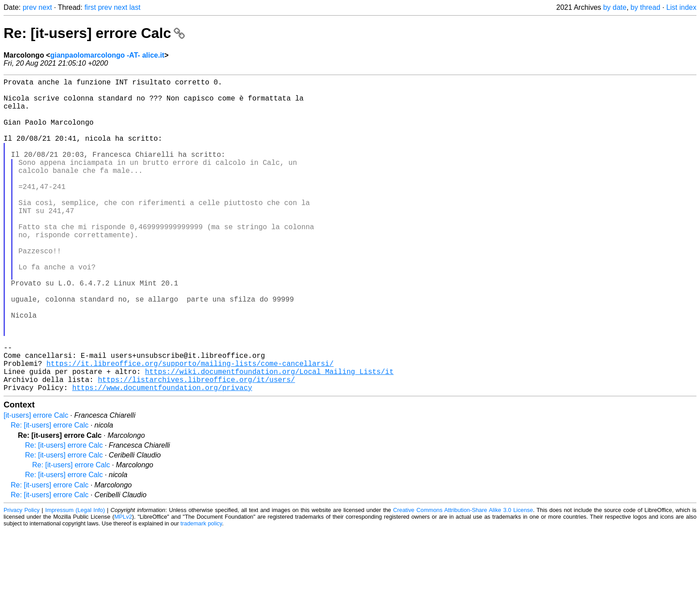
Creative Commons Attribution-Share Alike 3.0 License (463, 580)
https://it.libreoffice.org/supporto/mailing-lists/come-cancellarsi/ (190, 428)
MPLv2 (123, 586)
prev (30, 7)
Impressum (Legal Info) (75, 580)
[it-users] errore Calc (36, 485)
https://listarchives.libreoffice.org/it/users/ (196, 447)
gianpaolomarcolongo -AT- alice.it (107, 55)
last (135, 7)
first (90, 7)
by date (615, 7)
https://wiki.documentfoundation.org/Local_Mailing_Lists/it (269, 437)
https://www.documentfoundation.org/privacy (162, 457)
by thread (645, 7)
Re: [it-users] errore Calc (94, 33)
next (45, 7)
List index (681, 7)
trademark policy (201, 593)
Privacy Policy (22, 580)
